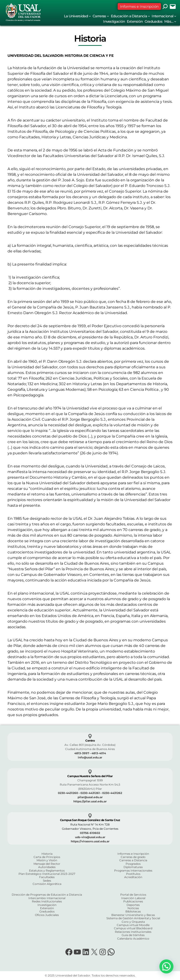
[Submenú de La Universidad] (90, 16)
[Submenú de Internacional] (175, 16)
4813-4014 (99, 753)
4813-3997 (82, 753)
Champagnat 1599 (90, 780)
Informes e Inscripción (139, 6)
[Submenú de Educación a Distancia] (149, 16)
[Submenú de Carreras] (108, 16)
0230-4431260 (68, 793)
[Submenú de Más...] (175, 21)
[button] (166, 966)
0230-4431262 (112, 793)
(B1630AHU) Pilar (90, 789)
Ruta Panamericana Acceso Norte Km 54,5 (90, 784)
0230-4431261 (90, 793)
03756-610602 (90, 833)
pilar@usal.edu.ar (90, 797)
